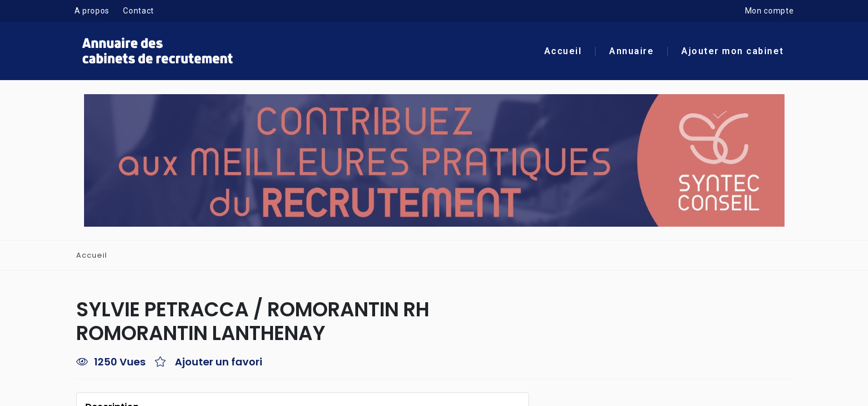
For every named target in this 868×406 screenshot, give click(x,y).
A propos (92, 11)
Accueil (563, 52)
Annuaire (631, 52)
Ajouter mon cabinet (733, 52)
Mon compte (770, 11)
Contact (138, 11)
